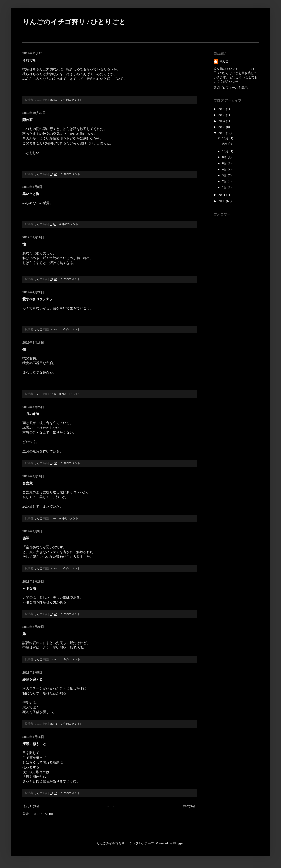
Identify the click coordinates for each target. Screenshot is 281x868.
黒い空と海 (31, 194)
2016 (222, 109)
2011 (222, 195)
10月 (226, 151)
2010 (222, 201)
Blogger (178, 843)
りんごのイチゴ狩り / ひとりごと (74, 22)
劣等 (26, 538)
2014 (222, 121)
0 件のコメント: (71, 100)
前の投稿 (189, 806)
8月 (225, 157)
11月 (226, 138)
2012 (222, 133)
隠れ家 (28, 120)
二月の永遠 (31, 414)
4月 (225, 169)
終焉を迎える (33, 679)
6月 (225, 163)
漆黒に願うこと (34, 744)
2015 (222, 115)
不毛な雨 (29, 589)
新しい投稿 (32, 806)
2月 (225, 181)
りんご (224, 61)
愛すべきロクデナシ (38, 299)
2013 (222, 127)
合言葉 (28, 483)
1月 (225, 187)
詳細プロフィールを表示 (231, 88)
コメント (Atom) (42, 814)
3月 (225, 175)
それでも (29, 60)
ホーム (111, 806)
